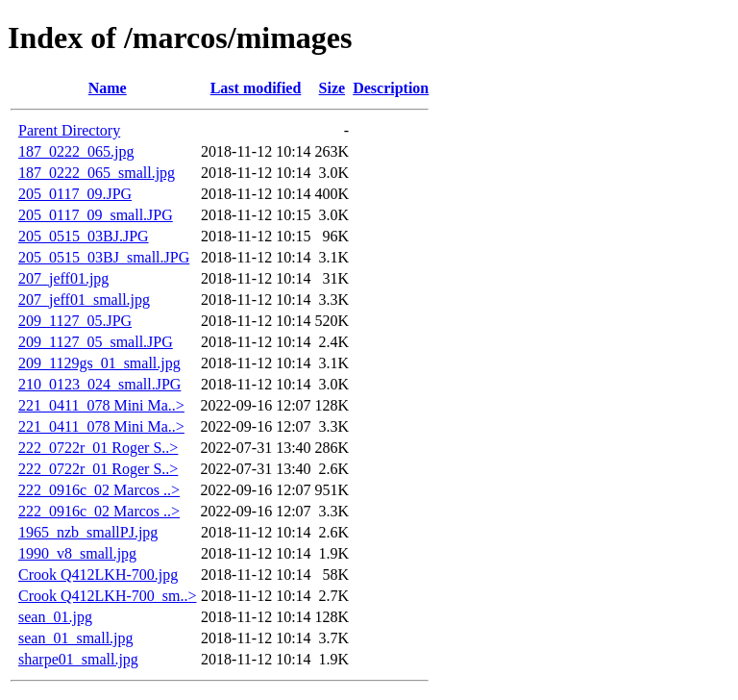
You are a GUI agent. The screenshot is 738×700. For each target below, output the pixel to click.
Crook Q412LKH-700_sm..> (107, 596)
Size (332, 88)
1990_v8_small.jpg (77, 553)
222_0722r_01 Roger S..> (98, 448)
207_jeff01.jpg (63, 278)
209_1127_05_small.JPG (96, 342)
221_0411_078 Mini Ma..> (101, 405)
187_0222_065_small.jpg (97, 173)
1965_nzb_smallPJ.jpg (88, 532)
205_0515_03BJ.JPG (84, 236)
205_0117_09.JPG (75, 194)
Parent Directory (69, 130)
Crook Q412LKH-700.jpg (98, 575)
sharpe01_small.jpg (78, 659)
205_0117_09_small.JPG (96, 215)
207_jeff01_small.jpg (84, 300)
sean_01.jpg (55, 617)
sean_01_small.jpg (76, 638)
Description (391, 88)
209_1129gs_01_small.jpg (99, 363)
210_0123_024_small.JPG (99, 384)
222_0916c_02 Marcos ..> (99, 490)
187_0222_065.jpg (76, 151)
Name (108, 88)
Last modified (256, 88)
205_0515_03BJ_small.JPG (104, 257)
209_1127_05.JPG (75, 321)
